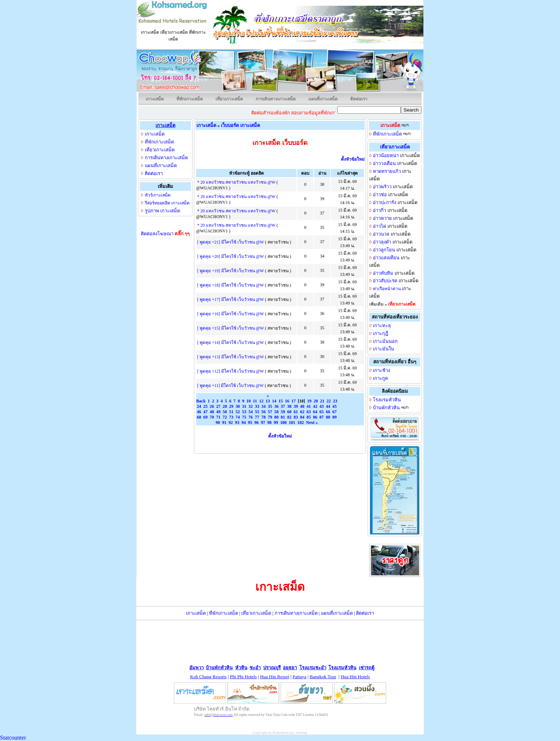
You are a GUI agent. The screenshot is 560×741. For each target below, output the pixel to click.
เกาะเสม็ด (155, 99)
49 (218, 412)
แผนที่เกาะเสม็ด (323, 99)
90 (218, 423)
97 (263, 423)
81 (283, 417)
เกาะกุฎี (381, 333)
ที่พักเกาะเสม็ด (190, 99)
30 (238, 406)
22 (329, 401)
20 (316, 401)
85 (309, 417)
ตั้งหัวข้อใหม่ (353, 159)
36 (276, 406)
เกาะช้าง (381, 370)
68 (199, 417)
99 (276, 423)
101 (292, 423)
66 (328, 412)
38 (289, 406)
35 (270, 406)
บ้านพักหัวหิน (386, 408)
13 (268, 401)
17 (294, 401)
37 (283, 406)
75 (244, 417)
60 (289, 412)
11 (255, 401)
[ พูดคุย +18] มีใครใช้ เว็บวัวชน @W (231, 285)
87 (322, 417)
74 (238, 417)
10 (248, 401)
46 (199, 412)
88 (328, 417)
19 (309, 401)
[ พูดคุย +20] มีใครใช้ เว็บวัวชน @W (231, 256)
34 (264, 406)
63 (309, 412)
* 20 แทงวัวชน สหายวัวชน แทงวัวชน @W (236, 182)
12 (261, 401)
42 (315, 406)
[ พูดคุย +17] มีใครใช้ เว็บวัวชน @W (231, 299)
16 (287, 401)
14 (274, 401)
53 (244, 412)
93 (237, 423)
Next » (312, 423)
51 (231, 412)
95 (250, 423)
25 (205, 406)
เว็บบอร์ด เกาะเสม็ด (240, 125)
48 (212, 412)
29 (231, 406)
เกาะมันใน (383, 349)
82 (289, 417)
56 (264, 412)
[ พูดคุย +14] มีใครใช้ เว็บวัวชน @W (231, 343)
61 (296, 412)
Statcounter (13, 738)
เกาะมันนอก (385, 341)
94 (244, 423)
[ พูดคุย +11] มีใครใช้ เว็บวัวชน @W (230, 386)
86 (315, 417)
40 (302, 406)
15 (281, 401)
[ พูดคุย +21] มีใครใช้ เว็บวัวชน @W (231, 242)
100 (284, 423)
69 (205, 417)
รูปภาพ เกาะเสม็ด (162, 211)
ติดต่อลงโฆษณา (165, 234)
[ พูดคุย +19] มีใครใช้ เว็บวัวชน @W (231, 271)
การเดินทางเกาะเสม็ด (276, 99)
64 (315, 412)
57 (270, 412)
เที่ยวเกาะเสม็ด (229, 99)
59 (283, 412)
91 (224, 423)
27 (218, 406)
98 (270, 423)
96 (257, 423)
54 (251, 412)
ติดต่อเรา (359, 99)
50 (225, 412)
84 (302, 417)
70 (212, 417)
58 (276, 412)
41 (309, 406)
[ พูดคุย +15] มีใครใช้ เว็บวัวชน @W (231, 328)
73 (231, 417)
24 (199, 406)
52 (238, 412)
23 (335, 401)
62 (302, 412)
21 (322, 401)
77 (257, 417)
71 (218, 417)
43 (322, 406)
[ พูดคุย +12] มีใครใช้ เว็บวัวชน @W (231, 371)
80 (276, 417)
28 (225, 406)
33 (257, 406)
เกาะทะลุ (382, 325)
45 (334, 406)
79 (270, 417)
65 (322, 412)
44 (328, 406)
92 (231, 423)
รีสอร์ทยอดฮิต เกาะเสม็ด (167, 203)
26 (212, 406)
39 (296, 406)
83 (296, 417)
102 (301, 423)
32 (251, 406)
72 (225, 417)
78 (264, 417)
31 (244, 406)
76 (251, 417)
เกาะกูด (380, 378)
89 (334, 417)
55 (257, 412)
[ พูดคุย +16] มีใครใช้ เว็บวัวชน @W (231, 314)
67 (334, 412)
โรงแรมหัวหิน (387, 400)
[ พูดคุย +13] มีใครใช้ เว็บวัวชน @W (231, 357)
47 (205, 412)
